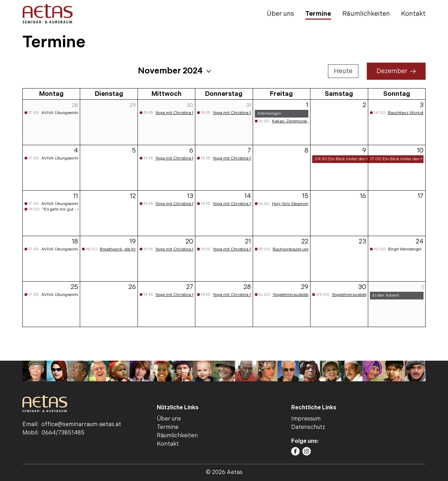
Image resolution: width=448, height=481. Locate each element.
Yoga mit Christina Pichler (180, 113)
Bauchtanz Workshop (409, 113)
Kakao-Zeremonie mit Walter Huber (306, 121)
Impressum (306, 419)
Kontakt (413, 14)
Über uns (280, 14)
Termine (318, 14)
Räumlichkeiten (366, 14)
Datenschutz (308, 427)
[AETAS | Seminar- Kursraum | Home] (48, 14)
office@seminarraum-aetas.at (81, 425)
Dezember (396, 71)
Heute (343, 71)
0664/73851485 (63, 433)
